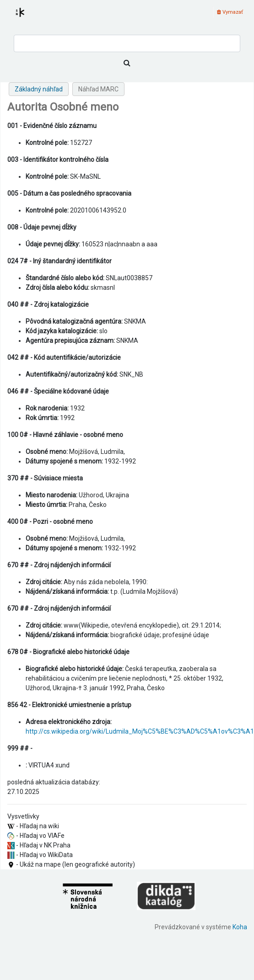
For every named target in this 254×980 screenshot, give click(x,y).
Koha (240, 927)
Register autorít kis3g (28, 18)
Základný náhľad (39, 89)
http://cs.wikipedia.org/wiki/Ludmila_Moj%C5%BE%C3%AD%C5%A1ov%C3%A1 (140, 731)
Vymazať (230, 12)
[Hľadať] (127, 63)
